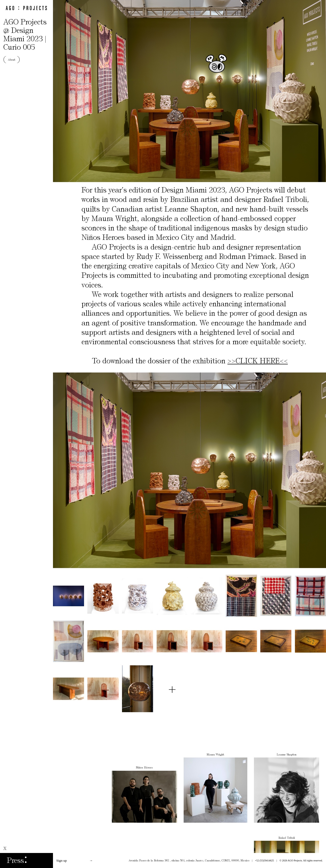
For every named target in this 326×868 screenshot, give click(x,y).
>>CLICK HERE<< (258, 361)
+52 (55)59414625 (264, 860)
